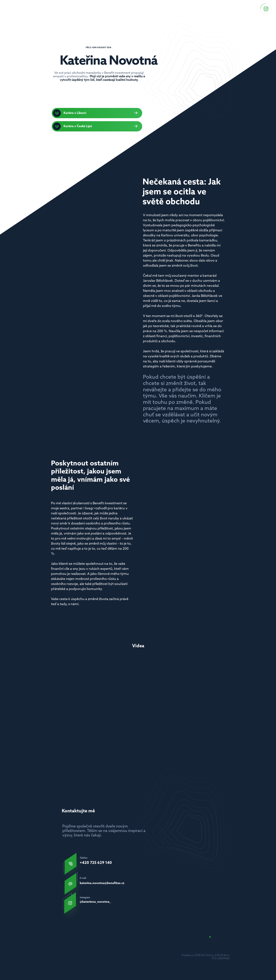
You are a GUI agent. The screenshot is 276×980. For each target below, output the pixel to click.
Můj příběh (186, 8)
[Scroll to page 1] (131, 738)
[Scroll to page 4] (141, 738)
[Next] (228, 695)
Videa (204, 8)
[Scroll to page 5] (145, 738)
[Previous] (48, 695)
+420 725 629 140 (95, 863)
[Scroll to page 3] (138, 738)
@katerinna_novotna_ (98, 901)
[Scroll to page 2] (135, 738)
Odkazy (166, 8)
